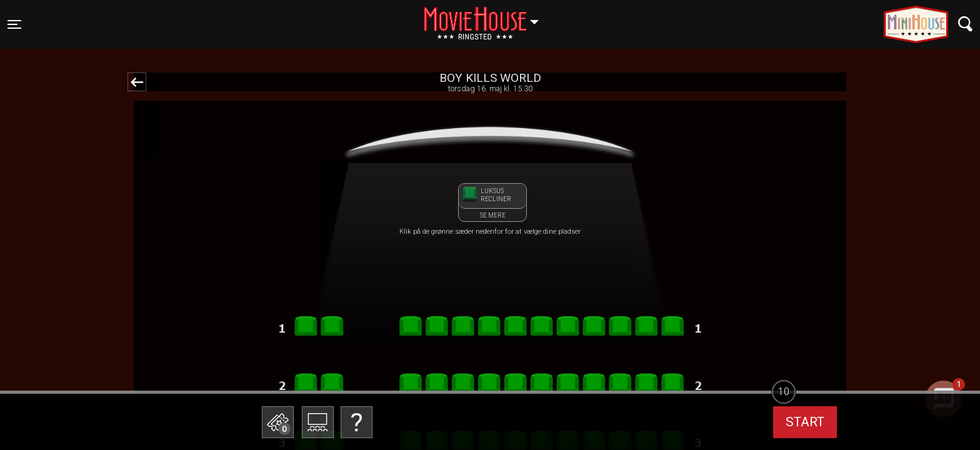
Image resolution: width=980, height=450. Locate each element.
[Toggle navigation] (14, 24)
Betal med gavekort (356, 360)
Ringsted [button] (487, 17)
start (805, 422)
